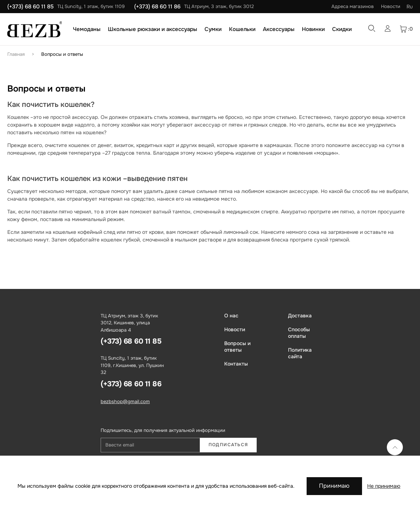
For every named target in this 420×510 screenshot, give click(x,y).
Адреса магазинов (353, 6)
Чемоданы (87, 29)
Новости (391, 6)
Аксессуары (279, 29)
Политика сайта (300, 353)
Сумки (213, 29)
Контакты (236, 364)
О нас (231, 316)
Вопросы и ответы (62, 54)
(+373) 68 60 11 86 (157, 7)
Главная (16, 54)
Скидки (342, 29)
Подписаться (228, 445)
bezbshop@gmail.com (125, 401)
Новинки (313, 29)
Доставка (300, 316)
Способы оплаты (299, 333)
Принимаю (334, 486)
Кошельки (242, 29)
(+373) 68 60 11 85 (30, 7)
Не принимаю (384, 486)
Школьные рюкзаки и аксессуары (153, 29)
